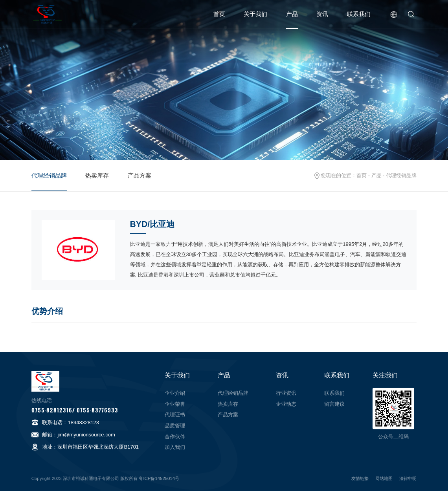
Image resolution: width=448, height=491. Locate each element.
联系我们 (359, 14)
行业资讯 (286, 393)
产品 (292, 14)
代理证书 (175, 415)
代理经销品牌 (49, 176)
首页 (219, 14)
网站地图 (384, 478)
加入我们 (175, 447)
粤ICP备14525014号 (159, 478)
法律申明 (408, 478)
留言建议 (334, 404)
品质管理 (175, 426)
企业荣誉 (175, 404)
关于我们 (255, 14)
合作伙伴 (175, 437)
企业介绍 (175, 393)
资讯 (322, 14)
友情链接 (360, 478)
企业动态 (286, 404)
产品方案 (140, 176)
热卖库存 (97, 176)
